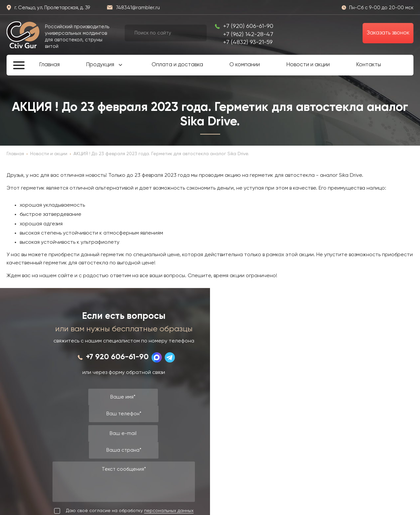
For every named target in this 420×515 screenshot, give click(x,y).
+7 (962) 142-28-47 (248, 34)
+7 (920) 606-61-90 (248, 26)
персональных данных (169, 511)
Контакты (368, 65)
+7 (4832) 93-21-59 (248, 42)
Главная (49, 65)
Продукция (100, 65)
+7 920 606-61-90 (117, 357)
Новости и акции (308, 65)
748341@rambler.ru (138, 8)
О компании (245, 65)
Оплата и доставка (177, 65)
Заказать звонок (388, 33)
